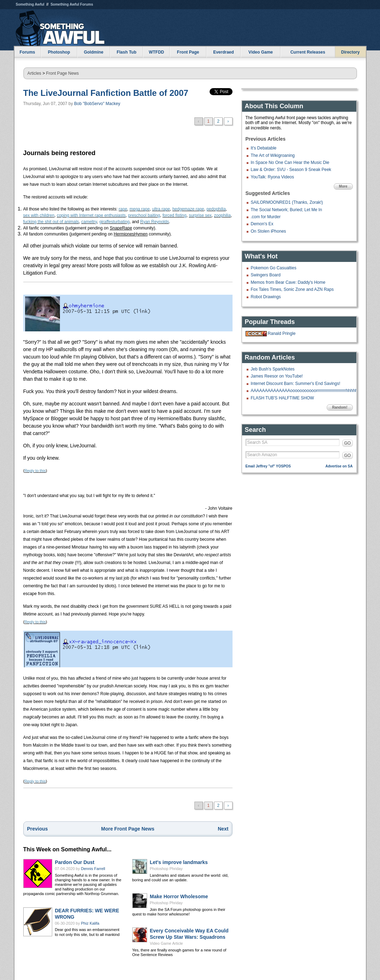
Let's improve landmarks (179, 862)
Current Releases (308, 52)
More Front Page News (128, 829)
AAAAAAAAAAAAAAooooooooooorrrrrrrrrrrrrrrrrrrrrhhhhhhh (307, 391)
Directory (351, 52)
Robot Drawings (266, 297)
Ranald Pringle (282, 333)
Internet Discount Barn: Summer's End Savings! (296, 384)
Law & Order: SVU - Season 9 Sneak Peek (291, 170)
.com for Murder (266, 217)
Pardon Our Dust (75, 862)
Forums (27, 52)
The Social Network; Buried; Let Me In (286, 210)
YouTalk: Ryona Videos (273, 177)
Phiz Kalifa (90, 923)
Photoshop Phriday (166, 869)
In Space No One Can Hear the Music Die (290, 163)
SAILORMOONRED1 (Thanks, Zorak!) (287, 202)
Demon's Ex (262, 224)
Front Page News (63, 73)
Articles (34, 73)
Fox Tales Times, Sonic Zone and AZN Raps (292, 289)
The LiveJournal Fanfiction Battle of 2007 (106, 93)
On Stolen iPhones (269, 231)
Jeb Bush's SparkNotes (273, 369)
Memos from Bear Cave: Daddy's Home (288, 282)
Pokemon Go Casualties (274, 268)
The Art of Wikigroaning (273, 155)
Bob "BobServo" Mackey (97, 104)
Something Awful (30, 4)
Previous (38, 829)
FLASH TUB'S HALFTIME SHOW (282, 398)
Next (223, 829)
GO (348, 443)
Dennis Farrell (93, 869)
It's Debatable (264, 148)
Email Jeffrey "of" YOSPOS (268, 466)
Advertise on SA (339, 466)
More (343, 186)
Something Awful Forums (72, 4)
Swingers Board (266, 275)
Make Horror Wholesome (179, 896)
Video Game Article (167, 943)
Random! (340, 407)
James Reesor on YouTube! (277, 376)
